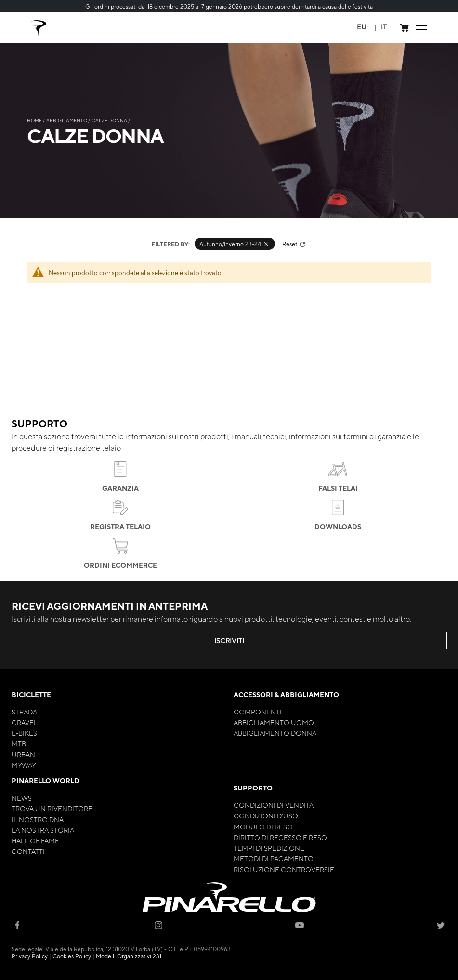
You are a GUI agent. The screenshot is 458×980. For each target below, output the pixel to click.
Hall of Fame (35, 840)
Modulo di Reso (263, 827)
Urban (23, 754)
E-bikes (24, 733)
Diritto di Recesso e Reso (280, 837)
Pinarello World (46, 781)
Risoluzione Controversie (284, 869)
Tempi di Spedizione (269, 848)
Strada (24, 712)
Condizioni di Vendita (274, 805)
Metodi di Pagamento (274, 858)
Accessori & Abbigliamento (286, 694)
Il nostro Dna (38, 819)
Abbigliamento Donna (275, 733)
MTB (19, 743)
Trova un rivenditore (52, 808)
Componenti (258, 712)
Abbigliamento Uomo (274, 722)
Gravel (25, 722)
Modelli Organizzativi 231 (129, 956)
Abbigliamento (67, 120)
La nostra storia (43, 830)
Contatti (28, 851)
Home (35, 120)
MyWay (24, 765)
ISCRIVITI (229, 640)
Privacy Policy (30, 956)
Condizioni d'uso (266, 815)
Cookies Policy (72, 956)
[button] (362, 27)
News (22, 798)
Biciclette (31, 694)
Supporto (253, 788)
